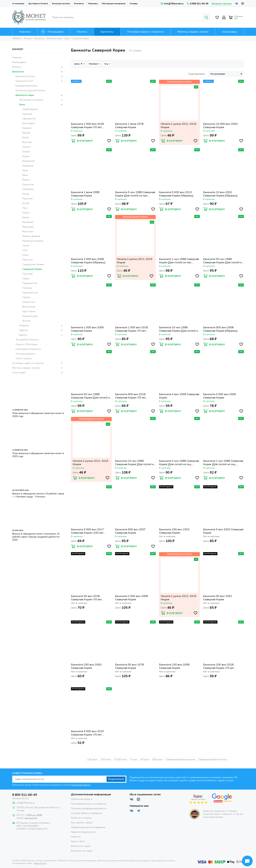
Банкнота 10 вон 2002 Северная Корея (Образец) (220, 194)
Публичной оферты (80, 785)
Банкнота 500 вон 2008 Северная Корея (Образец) (220, 329)
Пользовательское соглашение (89, 804)
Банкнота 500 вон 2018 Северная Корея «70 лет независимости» (130, 396)
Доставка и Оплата (38, 4)
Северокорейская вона (180, 760)
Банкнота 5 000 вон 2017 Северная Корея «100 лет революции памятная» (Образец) (87, 531)
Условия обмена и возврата (86, 813)
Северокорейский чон (213, 760)
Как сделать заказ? (82, 823)
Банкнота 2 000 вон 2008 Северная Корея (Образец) (88, 261)
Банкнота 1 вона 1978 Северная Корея (129, 126)
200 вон (106, 760)
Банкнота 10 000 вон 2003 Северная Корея (220, 126)
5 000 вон (121, 760)
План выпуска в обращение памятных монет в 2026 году (38, 415)
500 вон (157, 760)
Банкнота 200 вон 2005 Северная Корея (86, 666)
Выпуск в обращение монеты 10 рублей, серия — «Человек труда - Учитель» (38, 495)
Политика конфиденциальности (89, 808)
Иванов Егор (40, 863)
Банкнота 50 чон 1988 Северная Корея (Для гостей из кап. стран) (91, 396)
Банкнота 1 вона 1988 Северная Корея (85, 194)
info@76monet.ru (172, 4)
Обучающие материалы (114, 4)
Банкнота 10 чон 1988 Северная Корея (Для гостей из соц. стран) (135, 463)
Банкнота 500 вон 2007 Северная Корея (130, 531)
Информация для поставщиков (88, 827)
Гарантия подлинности (83, 832)
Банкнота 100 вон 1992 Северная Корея (174, 531)
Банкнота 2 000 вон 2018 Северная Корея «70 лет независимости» (87, 126)
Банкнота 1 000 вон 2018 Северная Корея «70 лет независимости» (132, 329)
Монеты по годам (81, 846)
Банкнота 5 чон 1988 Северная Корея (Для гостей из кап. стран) (135, 194)
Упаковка (93, 4)
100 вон (92, 760)
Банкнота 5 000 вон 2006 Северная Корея (220, 396)
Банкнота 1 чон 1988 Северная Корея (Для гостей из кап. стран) (179, 261)
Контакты (79, 4)
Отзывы (134, 4)
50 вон (145, 760)
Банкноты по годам (82, 851)
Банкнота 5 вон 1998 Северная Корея (179, 396)
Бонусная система (61, 4)
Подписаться (116, 779)
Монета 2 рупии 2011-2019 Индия (179, 126)
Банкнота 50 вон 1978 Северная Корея (130, 666)
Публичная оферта (82, 799)
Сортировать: (197, 74)
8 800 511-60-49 (198, 4)
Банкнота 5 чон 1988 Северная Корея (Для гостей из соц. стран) (179, 463)
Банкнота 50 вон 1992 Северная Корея (218, 598)
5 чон (134, 760)
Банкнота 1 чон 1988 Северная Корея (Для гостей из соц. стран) (223, 463)
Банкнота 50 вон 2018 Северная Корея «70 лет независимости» (86, 598)
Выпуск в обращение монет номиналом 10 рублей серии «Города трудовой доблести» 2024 (36, 537)
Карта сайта (78, 841)
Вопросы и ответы (81, 818)
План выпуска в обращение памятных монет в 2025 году (38, 455)
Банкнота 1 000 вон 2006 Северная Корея (87, 329)
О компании (18, 4)
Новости (76, 837)
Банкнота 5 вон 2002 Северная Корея (223, 531)
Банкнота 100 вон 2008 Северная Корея (174, 666)
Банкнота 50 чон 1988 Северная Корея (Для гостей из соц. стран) (223, 261)
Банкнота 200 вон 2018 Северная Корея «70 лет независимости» (219, 666)
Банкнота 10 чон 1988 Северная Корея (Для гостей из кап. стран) (179, 329)
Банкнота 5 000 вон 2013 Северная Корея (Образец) (176, 194)
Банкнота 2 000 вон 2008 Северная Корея (132, 598)
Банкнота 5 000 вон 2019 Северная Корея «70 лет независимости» (87, 733)
